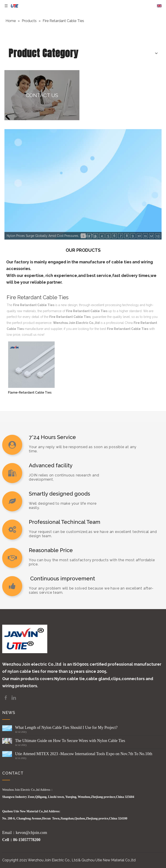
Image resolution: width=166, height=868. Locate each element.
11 (145, 236)
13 (158, 236)
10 (139, 236)
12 (152, 236)
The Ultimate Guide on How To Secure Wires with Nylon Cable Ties (70, 741)
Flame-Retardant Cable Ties (30, 392)
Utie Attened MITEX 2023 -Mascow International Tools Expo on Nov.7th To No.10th (84, 754)
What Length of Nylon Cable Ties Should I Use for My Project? (66, 728)
